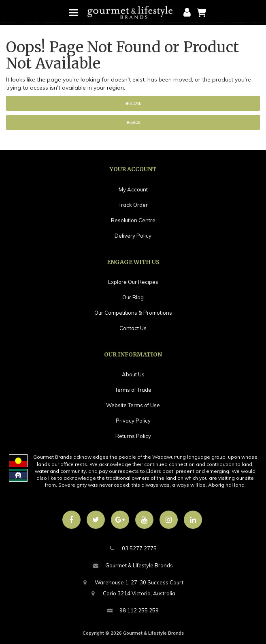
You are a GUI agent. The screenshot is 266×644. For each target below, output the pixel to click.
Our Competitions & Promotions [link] (133, 313)
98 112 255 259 (133, 611)
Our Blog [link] (133, 297)
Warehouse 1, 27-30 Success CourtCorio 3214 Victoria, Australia (133, 587)
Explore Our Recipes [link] (133, 282)
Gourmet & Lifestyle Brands (133, 566)
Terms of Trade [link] (133, 390)
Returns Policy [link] (133, 436)
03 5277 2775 (133, 548)
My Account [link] (133, 189)
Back (133, 122)
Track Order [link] (133, 205)
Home (133, 103)
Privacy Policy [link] (133, 421)
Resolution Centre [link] (133, 220)
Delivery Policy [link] (133, 236)
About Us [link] (133, 374)
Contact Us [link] (133, 328)
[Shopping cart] (201, 12)
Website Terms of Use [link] (133, 405)
